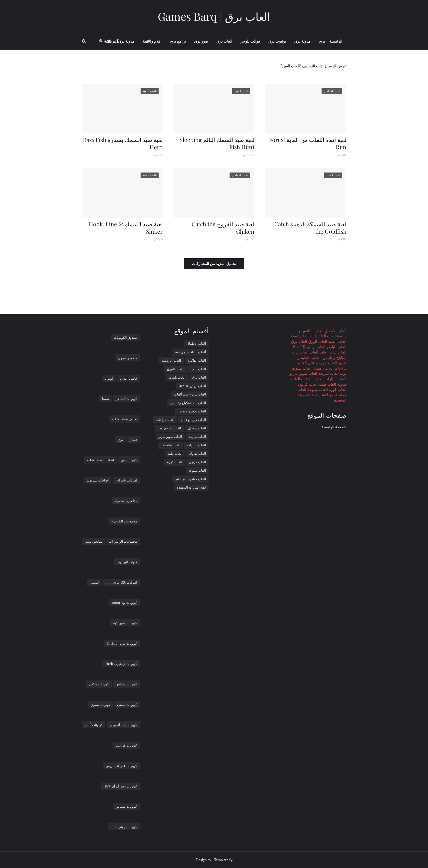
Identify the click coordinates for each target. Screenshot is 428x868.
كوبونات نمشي (127, 704)
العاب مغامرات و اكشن (190, 479)
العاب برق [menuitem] (224, 41)
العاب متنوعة (317, 389)
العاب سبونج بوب (169, 428)
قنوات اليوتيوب (127, 562)
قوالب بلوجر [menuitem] (250, 41)
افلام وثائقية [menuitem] (152, 41)
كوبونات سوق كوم (125, 623)
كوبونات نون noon (125, 602)
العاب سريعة (328, 373)
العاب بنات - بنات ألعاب (327, 352)
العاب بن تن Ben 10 (309, 347)
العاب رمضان (323, 368)
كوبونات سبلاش (126, 684)
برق (120, 439)
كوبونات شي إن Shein (122, 643)
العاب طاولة (197, 454)
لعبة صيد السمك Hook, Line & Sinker (126, 228)
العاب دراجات (165, 420)
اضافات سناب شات (100, 460)
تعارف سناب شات (125, 419)
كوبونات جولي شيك (124, 827)
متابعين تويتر (94, 541)
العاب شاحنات (312, 379)
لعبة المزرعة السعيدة (191, 487)
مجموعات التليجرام (124, 521)
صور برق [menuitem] (201, 41)
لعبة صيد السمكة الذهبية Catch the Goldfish (310, 228)
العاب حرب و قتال (322, 363)
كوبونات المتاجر (126, 399)
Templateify (223, 860)
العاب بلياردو (336, 347)
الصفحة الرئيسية (334, 427)
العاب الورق (317, 341)
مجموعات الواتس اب (123, 541)
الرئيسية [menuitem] (336, 41)
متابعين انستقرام (126, 501)
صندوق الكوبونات (125, 337)
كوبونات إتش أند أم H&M (120, 786)
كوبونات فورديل (127, 745)
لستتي (94, 582)
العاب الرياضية (302, 336)
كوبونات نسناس (126, 806)
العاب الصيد (337, 341)
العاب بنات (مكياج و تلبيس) (188, 403)
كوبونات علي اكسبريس (121, 766)
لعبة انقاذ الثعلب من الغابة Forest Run (308, 143)
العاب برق (299, 341)
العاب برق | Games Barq (214, 16)
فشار (133, 439)
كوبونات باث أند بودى (123, 725)
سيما (105, 399)
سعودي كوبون (128, 358)
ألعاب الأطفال (335, 331)
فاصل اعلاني (129, 378)
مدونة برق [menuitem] (302, 41)
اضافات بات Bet (126, 480)
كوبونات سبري (100, 704)
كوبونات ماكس (99, 684)
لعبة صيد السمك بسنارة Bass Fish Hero (123, 143)
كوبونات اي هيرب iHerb (121, 664)
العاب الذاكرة (325, 336)
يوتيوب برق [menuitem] (277, 41)
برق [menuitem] (322, 41)
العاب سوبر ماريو (303, 373)
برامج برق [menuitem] (178, 41)
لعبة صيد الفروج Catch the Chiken (223, 228)
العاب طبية (327, 384)
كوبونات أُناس (93, 725)
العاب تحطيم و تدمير (192, 411)
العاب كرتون (308, 384)
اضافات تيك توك (98, 480)
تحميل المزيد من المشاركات (214, 264)
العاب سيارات (335, 379)
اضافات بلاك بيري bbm (121, 582)
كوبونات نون (129, 460)
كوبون (109, 378)
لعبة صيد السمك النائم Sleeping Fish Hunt (217, 143)
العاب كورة (337, 389)
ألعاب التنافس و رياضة (191, 352)
